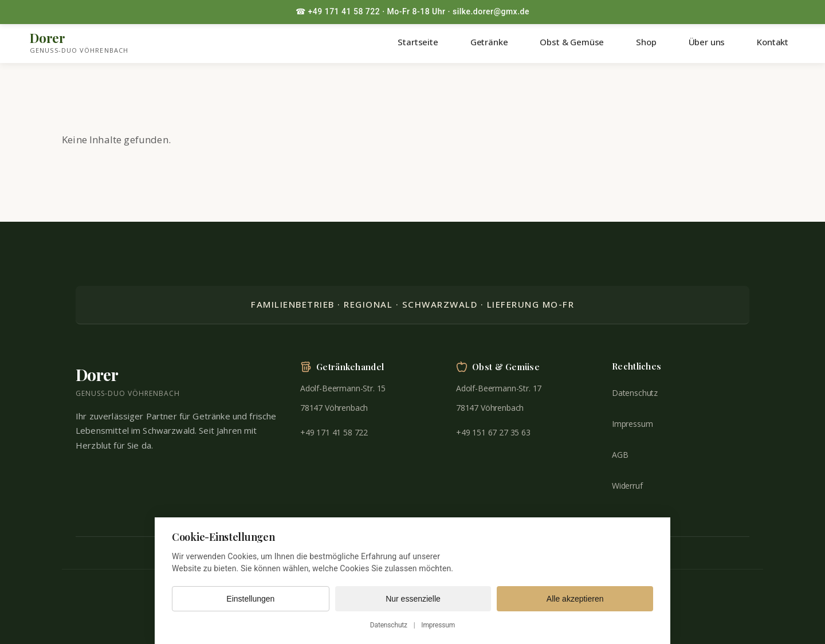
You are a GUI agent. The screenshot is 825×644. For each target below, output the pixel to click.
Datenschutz (635, 393)
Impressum (632, 424)
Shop (646, 42)
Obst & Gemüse (572, 42)
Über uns (707, 42)
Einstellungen (250, 599)
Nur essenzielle (413, 599)
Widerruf (627, 486)
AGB (620, 455)
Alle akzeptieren (575, 599)
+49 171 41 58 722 (334, 432)
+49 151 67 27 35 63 (493, 432)
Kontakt (773, 42)
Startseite (418, 42)
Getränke (489, 42)
